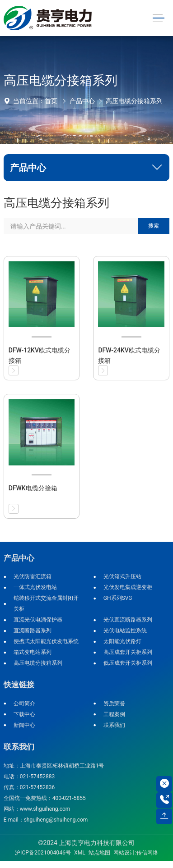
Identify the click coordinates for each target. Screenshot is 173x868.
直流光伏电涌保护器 (38, 620)
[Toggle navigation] (158, 18)
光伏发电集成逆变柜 (128, 587)
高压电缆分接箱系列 (134, 101)
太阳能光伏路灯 (122, 641)
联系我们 (114, 725)
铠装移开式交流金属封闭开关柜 (46, 603)
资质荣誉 (114, 704)
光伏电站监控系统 (125, 630)
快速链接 (19, 685)
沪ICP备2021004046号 (43, 853)
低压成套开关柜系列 (128, 663)
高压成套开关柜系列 (128, 652)
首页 (51, 101)
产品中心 (82, 101)
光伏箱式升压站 (122, 576)
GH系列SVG (118, 598)
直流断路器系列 (33, 630)
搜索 (154, 226)
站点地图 (99, 853)
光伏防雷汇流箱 (33, 576)
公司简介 (24, 704)
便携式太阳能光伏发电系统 (46, 641)
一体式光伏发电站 (35, 587)
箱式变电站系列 (33, 652)
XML (80, 853)
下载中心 (24, 714)
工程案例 (114, 714)
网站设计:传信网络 (136, 853)
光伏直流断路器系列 (128, 620)
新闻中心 (24, 725)
